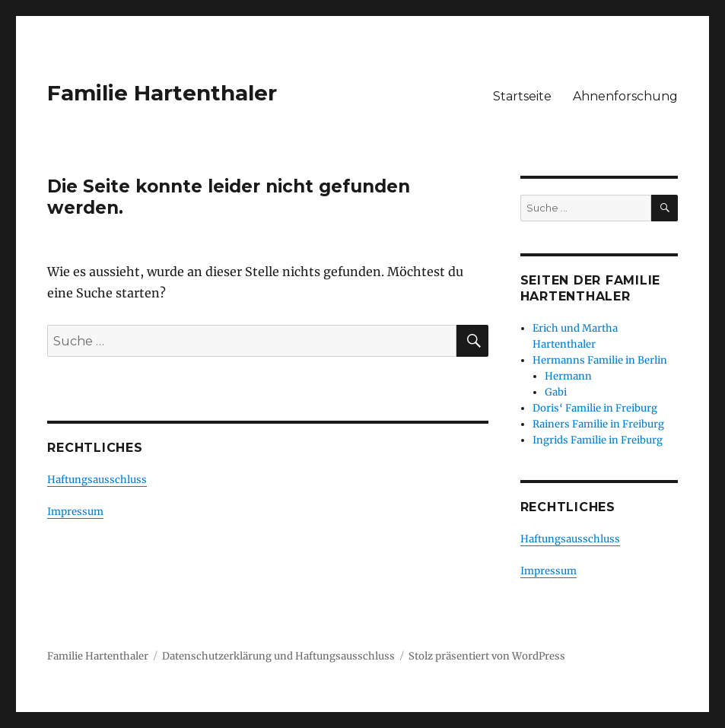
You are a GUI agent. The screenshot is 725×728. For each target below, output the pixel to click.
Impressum (75, 512)
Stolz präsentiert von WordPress (487, 656)
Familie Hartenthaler (162, 93)
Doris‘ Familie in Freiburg (595, 408)
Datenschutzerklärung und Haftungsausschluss (278, 656)
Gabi (556, 392)
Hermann (568, 376)
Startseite (522, 96)
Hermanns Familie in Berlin (600, 360)
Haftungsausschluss (97, 480)
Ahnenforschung (625, 96)
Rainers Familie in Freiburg (598, 424)
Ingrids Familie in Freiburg (598, 440)
